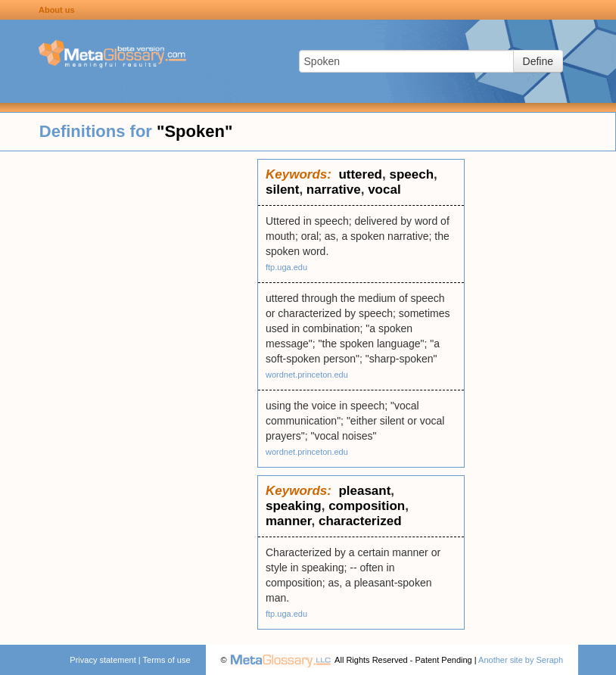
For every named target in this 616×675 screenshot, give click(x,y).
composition (367, 506)
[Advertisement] (129, 386)
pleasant (364, 491)
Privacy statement (103, 660)
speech (411, 174)
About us (57, 10)
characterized (360, 521)
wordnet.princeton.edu (307, 375)
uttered (360, 174)
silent (282, 190)
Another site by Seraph (521, 660)
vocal (384, 190)
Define (538, 61)
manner (288, 521)
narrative (334, 190)
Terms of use (167, 660)
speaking (294, 506)
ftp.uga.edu (286, 267)
